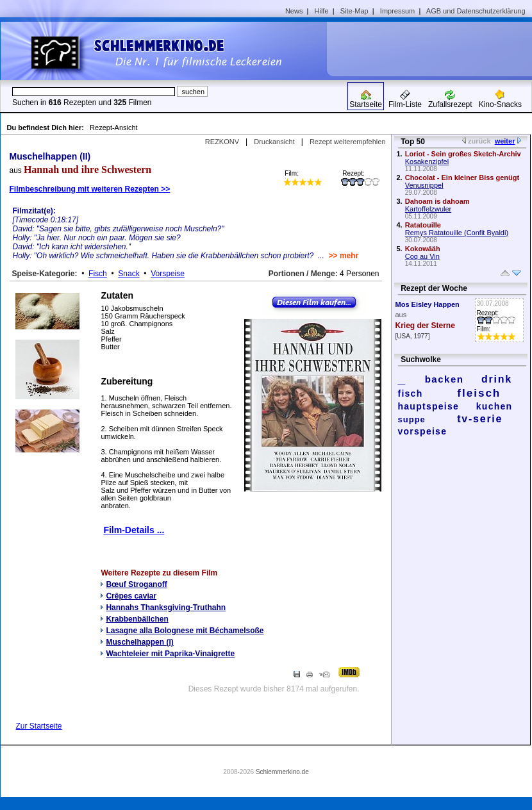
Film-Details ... (134, 530)
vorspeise (423, 431)
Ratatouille (423, 225)
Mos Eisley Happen (428, 304)
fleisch (479, 393)
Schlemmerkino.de (282, 772)
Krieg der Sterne (425, 326)
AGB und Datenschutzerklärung (476, 11)
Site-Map (354, 11)
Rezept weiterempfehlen (348, 142)
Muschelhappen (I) (139, 642)
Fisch (98, 274)
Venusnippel (424, 185)
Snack (129, 274)
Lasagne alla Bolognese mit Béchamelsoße (185, 631)
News (294, 11)
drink (497, 379)
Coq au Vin (422, 256)
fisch (411, 393)
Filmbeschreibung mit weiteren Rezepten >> (90, 189)
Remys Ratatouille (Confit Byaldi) (457, 233)
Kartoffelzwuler (428, 209)
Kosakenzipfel (427, 161)
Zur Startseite (39, 726)
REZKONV (222, 142)
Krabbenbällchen (137, 619)
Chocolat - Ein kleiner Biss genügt (462, 178)
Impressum (397, 11)
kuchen (495, 406)
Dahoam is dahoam (437, 201)
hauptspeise (429, 406)
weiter (505, 141)
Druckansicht (274, 142)
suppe (412, 419)
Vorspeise (168, 274)
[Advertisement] (434, 49)
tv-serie (480, 419)
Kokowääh (423, 249)
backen (445, 379)
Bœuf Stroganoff (136, 584)
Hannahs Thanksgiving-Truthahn (166, 607)
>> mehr (344, 256)
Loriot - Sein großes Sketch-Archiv (463, 154)
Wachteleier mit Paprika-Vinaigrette (170, 654)
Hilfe (322, 11)
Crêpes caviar (131, 596)
